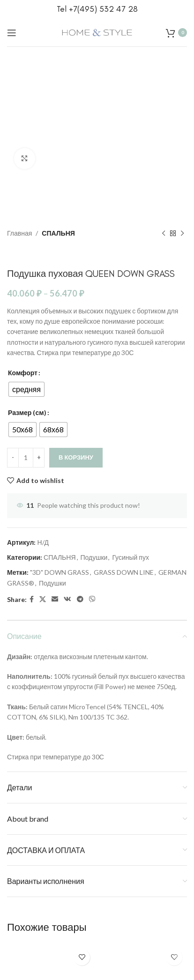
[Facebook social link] (32, 599)
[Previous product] (164, 233)
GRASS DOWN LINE (124, 572)
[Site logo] (97, 32)
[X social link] (43, 599)
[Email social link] (55, 599)
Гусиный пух (131, 557)
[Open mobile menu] (12, 33)
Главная (19, 233)
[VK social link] (67, 599)
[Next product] (182, 233)
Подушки (94, 557)
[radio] (26, 389)
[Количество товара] (26, 458)
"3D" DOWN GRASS (60, 572)
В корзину (76, 457)
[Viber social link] (92, 599)
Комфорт (23, 373)
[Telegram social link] (80, 599)
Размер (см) (27, 412)
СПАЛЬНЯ (58, 233)
